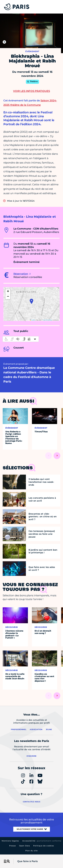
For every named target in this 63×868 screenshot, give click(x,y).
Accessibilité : (42, 841)
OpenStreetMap (47, 320)
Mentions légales (10, 841)
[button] (32, 301)
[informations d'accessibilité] (21, 339)
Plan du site (32, 851)
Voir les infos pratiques (32, 91)
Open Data (25, 846)
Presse (13, 846)
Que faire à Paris (27, 861)
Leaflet (32, 320)
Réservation (21, 274)
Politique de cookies (44, 846)
